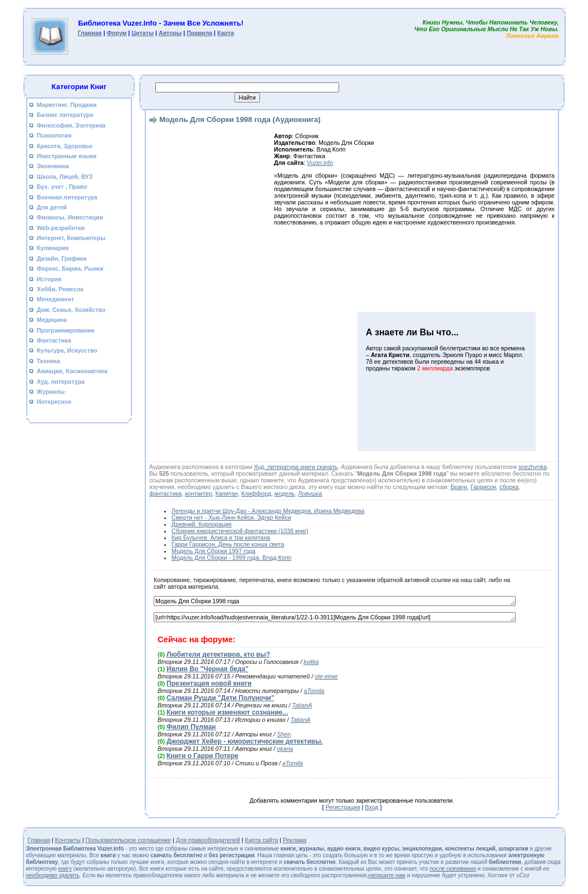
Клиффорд (256, 494)
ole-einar (326, 676)
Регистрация (342, 807)
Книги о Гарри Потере (202, 756)
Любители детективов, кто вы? (218, 654)
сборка (509, 487)
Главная (89, 33)
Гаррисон (483, 487)
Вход (371, 807)
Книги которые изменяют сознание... (227, 712)
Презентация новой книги (209, 683)
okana (285, 749)
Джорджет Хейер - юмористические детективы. (245, 741)
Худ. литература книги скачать (296, 467)
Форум (117, 33)
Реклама (295, 840)
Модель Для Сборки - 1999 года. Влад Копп (231, 558)
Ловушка (310, 494)
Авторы (170, 33)
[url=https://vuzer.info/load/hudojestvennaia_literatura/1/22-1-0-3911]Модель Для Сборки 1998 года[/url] (335, 617)
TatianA (302, 705)
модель (285, 494)
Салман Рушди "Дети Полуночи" (220, 698)
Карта (226, 33)
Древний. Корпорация (202, 524)
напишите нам (387, 875)
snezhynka (533, 467)
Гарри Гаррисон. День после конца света (228, 544)
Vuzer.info (320, 163)
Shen (284, 734)
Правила (199, 33)
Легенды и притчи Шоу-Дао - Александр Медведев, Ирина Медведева (268, 511)
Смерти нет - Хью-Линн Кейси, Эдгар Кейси (231, 517)
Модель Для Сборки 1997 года (214, 551)
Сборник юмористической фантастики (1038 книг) (240, 531)
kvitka (311, 662)
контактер (199, 494)
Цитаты (143, 33)
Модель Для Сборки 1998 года (335, 601)
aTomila (314, 691)
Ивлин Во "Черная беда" (207, 669)
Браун (459, 487)
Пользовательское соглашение (129, 840)
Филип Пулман (191, 727)
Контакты (68, 840)
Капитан (227, 494)
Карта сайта (261, 840)
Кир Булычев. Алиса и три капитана (221, 538)
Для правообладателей (208, 840)
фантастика (165, 494)
